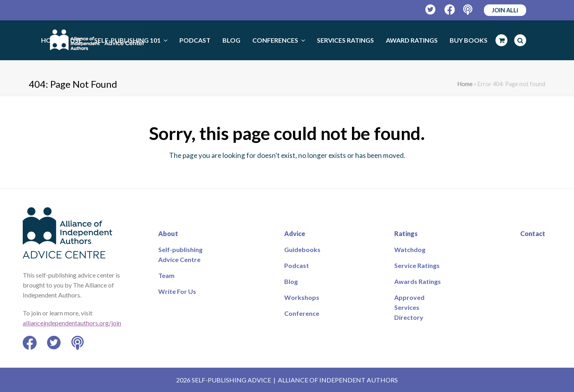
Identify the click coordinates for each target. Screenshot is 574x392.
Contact (533, 233)
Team (166, 275)
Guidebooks (302, 249)
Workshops (302, 297)
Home (465, 84)
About (168, 233)
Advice (295, 233)
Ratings (406, 233)
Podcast (297, 265)
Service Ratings (417, 265)
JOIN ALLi (505, 10)
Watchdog (410, 249)
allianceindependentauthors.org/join (72, 323)
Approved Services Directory (409, 307)
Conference (302, 313)
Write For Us (177, 291)
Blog (291, 281)
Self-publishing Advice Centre (180, 254)
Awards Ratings (418, 281)
